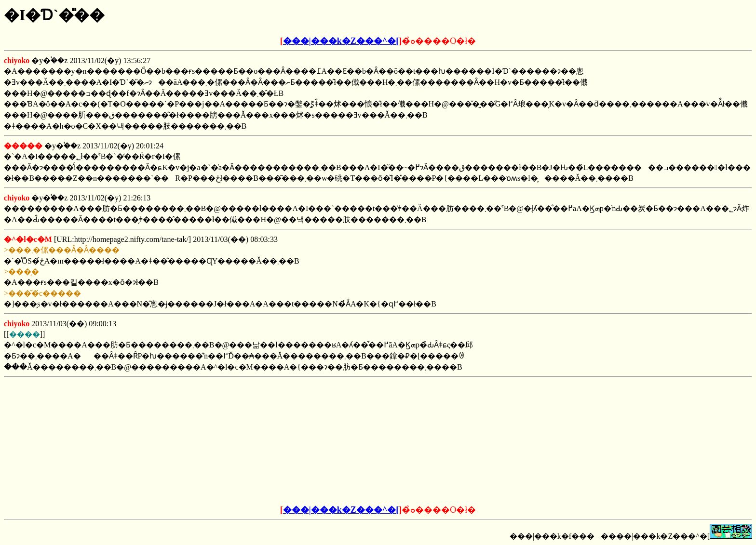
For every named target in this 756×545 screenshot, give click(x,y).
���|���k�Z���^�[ (341, 41)
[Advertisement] (305, 441)
